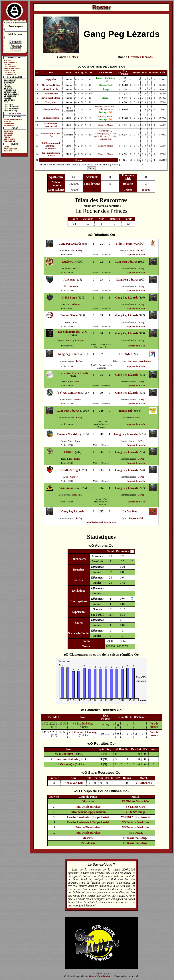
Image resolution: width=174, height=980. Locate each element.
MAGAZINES (9, 125)
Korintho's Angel (69, 470)
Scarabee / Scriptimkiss (140, 361)
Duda (78, 441)
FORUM (7, 137)
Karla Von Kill (74, 783)
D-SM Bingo (69, 298)
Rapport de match (136, 255)
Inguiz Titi (125, 411)
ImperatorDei (136, 518)
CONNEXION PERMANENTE (16, 47)
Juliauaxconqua (51, 118)
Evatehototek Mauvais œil (51, 125)
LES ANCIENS (10, 139)
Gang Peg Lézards (70, 244)
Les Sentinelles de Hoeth (73, 373)
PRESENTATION (11, 62)
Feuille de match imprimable (101, 522)
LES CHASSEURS (11, 94)
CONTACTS (9, 131)
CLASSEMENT (10, 80)
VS (137, 783)
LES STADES (9, 100)
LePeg (74, 57)
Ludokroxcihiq (51, 94)
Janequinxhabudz (67, 759)
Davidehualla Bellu (51, 98)
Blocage (100, 78)
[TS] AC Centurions (69, 393)
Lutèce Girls (70, 262)
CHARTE (7, 64)
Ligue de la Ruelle (11, 109)
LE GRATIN (8, 88)
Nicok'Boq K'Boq (51, 85)
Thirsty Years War (127, 244)
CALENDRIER (10, 82)
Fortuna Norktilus (68, 434)
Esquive (99, 107)
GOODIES (8, 135)
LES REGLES (9, 72)
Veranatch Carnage (86, 732)
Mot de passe (16, 34)
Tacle (110, 85)
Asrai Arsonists (68, 488)
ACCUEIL (8, 60)
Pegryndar (51, 79)
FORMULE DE (10, 141)
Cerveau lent (106, 139)
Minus (107, 107)
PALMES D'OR (10, 90)
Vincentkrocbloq (51, 89)
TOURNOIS (8, 133)
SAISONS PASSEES (12, 68)
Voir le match (154, 725)
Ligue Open (9, 105)
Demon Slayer (69, 315)
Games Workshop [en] (100, 976)
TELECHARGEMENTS (13, 119)
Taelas (77, 459)
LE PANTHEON (10, 74)
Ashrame (74, 286)
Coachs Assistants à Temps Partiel (88, 817)
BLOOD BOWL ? (11, 70)
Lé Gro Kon (130, 511)
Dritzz (76, 268)
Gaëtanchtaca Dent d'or (51, 135)
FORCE (69, 452)
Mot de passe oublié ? (16, 50)
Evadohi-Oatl (85, 724)
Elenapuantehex (51, 109)
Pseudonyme (16, 26)
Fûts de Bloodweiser (88, 807)
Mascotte (88, 801)
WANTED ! (8, 98)
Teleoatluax (66, 754)
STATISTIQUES (10, 92)
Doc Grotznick (137, 250)
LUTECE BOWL (15, 113)
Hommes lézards (140, 57)
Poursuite (108, 109)
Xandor (74, 477)
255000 (146, 190)
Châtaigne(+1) (102, 133)
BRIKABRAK (9, 123)
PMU (6, 102)
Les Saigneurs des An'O (73, 332)
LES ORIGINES (10, 66)
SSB (77, 382)
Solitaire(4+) (105, 131)
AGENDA (8, 86)
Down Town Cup (11, 111)
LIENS (6, 147)
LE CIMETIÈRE (10, 96)
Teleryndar (51, 102)
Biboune (76, 304)
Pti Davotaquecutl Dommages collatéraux (51, 146)
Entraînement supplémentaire (88, 812)
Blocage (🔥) (106, 112)
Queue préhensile (108, 136)
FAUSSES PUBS (11, 149)
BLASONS (8, 151)
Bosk (139, 418)
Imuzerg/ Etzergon (75, 340)
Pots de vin (88, 843)
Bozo (74, 322)
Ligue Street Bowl (11, 107)
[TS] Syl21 (126, 354)
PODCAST (8, 121)
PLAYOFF (8, 84)
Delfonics (78, 495)
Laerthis (77, 400)
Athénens (69, 280)
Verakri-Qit (67, 764)
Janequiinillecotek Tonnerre (51, 154)
